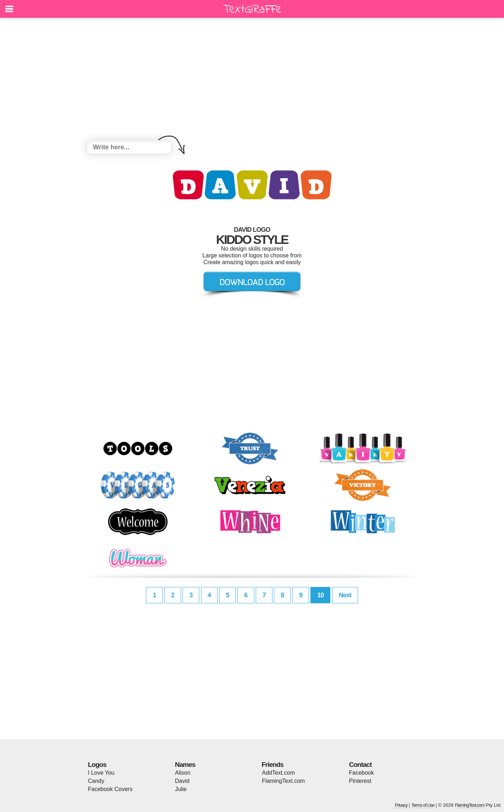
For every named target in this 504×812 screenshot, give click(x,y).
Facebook (362, 773)
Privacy (401, 805)
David (182, 781)
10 (320, 595)
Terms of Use (423, 805)
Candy (96, 781)
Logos (97, 765)
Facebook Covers (110, 789)
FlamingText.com (284, 781)
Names (185, 765)
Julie (181, 789)
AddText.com (278, 773)
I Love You (101, 773)
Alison (183, 773)
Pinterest (360, 781)
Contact (361, 765)
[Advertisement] (252, 80)
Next (345, 595)
